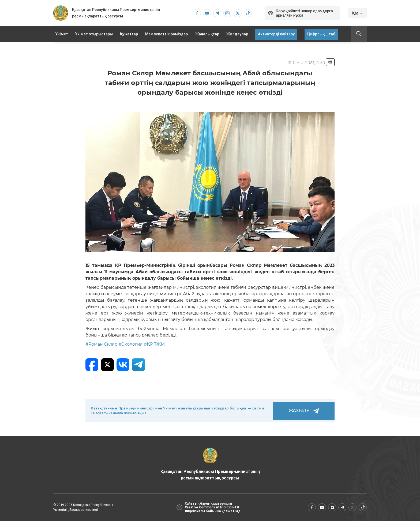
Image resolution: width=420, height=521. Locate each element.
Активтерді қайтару (276, 34)
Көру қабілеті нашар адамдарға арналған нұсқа (304, 13)
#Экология (131, 344)
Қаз (357, 13)
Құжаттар (129, 34)
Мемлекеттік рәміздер (166, 34)
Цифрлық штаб (321, 34)
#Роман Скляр (102, 344)
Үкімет (62, 34)
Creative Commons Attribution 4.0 (212, 507)
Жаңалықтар (207, 34)
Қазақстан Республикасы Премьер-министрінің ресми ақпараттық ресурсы (210, 464)
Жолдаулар (237, 34)
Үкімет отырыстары (94, 34)
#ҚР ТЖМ (154, 344)
